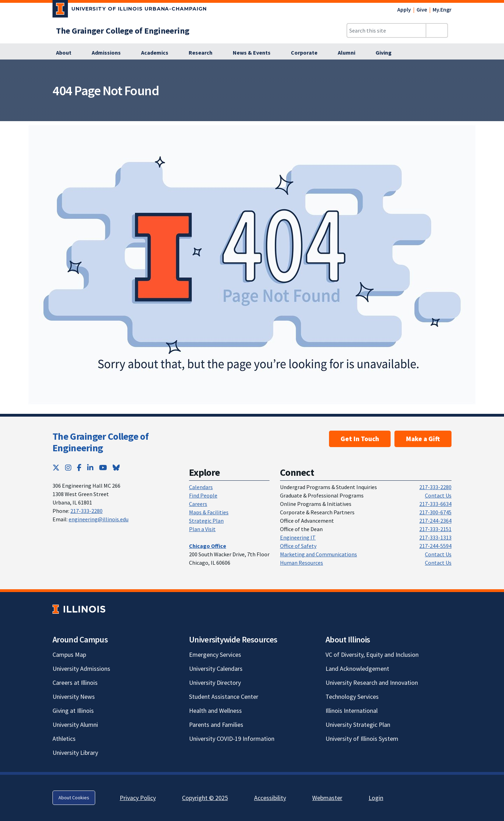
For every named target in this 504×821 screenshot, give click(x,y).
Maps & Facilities (209, 512)
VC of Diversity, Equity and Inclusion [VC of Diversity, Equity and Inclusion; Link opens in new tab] (372, 655)
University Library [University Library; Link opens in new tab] (75, 753)
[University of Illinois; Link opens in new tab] (79, 609)
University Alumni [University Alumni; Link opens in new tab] (75, 725)
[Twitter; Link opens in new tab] (56, 468)
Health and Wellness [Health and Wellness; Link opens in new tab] (215, 711)
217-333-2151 (435, 529)
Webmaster (327, 798)
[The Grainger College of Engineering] (123, 31)
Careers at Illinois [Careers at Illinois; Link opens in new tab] (75, 683)
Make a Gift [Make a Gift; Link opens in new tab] (423, 439)
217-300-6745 (435, 512)
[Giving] (387, 53)
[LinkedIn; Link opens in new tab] (90, 468)
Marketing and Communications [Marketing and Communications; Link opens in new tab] (318, 554)
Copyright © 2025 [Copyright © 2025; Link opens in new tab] (205, 798)
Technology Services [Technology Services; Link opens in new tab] (352, 697)
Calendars (201, 487)
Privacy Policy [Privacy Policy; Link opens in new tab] (138, 798)
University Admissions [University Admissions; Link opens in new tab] (81, 669)
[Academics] (159, 53)
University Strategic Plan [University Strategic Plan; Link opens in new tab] (358, 725)
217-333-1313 (435, 537)
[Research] (204, 53)
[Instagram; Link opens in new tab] (68, 468)
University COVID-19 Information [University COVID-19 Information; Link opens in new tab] (232, 739)
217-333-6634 (435, 504)
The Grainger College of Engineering (100, 442)
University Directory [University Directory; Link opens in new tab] (215, 683)
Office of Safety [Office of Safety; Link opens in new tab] (298, 546)
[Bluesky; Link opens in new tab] (116, 468)
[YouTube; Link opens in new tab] (103, 468)
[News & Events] (255, 53)
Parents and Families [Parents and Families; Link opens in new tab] (216, 725)
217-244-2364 (435, 521)
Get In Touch (360, 439)
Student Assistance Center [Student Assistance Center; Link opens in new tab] (224, 697)
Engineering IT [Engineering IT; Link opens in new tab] (298, 537)
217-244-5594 (435, 546)
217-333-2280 (86, 511)
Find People (203, 495)
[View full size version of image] (494, 67)
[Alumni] (350, 53)
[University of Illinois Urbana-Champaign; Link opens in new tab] (130, 10)
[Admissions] (110, 53)
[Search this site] (386, 30)
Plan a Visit (202, 529)
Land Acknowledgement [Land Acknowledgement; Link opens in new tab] (357, 669)
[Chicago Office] (208, 546)
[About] (68, 53)
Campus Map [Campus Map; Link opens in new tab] (69, 655)
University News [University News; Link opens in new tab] (74, 697)
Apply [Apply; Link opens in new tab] (404, 9)
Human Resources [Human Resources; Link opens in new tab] (302, 563)
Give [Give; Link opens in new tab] (422, 9)
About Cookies (74, 798)
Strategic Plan (206, 521)
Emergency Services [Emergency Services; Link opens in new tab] (215, 655)
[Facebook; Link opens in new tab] (79, 468)
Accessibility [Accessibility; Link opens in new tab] (270, 798)
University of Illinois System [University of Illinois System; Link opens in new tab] (362, 739)
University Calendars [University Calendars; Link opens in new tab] (216, 669)
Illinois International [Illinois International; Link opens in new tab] (352, 711)
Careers (198, 504)
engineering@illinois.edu (99, 519)
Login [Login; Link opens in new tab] (376, 798)
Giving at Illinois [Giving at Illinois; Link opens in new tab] (73, 711)
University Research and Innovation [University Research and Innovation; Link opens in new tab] (372, 683)
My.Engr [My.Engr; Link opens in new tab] (442, 9)
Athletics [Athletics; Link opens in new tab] (64, 739)
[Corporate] (308, 53)
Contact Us (438, 495)
